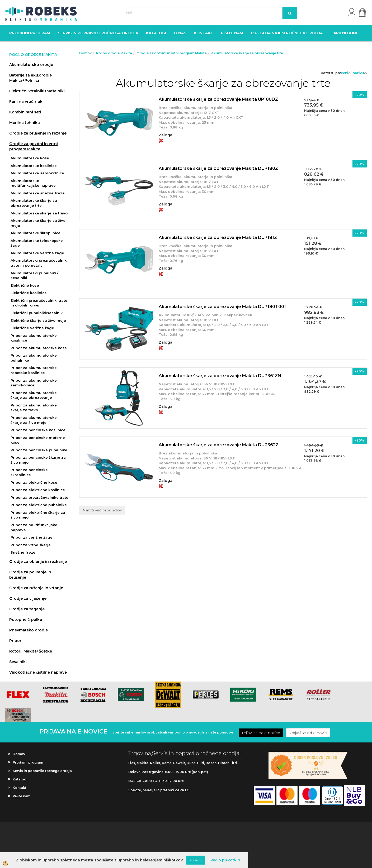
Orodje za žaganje (27, 609)
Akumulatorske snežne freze (38, 193)
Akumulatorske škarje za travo (39, 213)
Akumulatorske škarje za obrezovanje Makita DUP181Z (218, 238)
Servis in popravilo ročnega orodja (98, 33)
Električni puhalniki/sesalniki (37, 313)
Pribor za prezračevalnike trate (39, 497)
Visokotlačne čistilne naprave (38, 672)
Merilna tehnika (25, 123)
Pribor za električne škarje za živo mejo (38, 515)
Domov (85, 53)
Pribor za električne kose (34, 482)
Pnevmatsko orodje (29, 630)
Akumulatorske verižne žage (37, 253)
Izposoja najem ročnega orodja (287, 33)
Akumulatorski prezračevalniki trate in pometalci (39, 263)
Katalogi (156, 33)
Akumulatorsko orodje (31, 65)
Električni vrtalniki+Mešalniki (37, 91)
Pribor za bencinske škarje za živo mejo (38, 460)
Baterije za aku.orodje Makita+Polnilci (30, 78)
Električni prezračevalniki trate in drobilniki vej (39, 303)
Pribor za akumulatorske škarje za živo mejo (34, 420)
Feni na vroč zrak (26, 102)
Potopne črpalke (26, 620)
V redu (196, 860)
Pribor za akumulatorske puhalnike (34, 358)
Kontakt (204, 33)
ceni (346, 73)
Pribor (15, 641)
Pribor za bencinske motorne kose (38, 440)
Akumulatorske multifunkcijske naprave (33, 183)
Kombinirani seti (25, 112)
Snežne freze (23, 552)
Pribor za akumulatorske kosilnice (34, 338)
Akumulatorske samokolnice (37, 173)
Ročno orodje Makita (114, 53)
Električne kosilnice (29, 293)
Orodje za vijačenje (28, 598)
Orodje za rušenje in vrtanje (36, 588)
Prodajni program (30, 33)
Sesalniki (18, 662)
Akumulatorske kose (30, 158)
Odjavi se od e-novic (308, 733)
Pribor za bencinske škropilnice (29, 472)
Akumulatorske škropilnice (36, 233)
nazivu (360, 73)
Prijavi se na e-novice (261, 733)
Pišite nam (232, 33)
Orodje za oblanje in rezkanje (38, 562)
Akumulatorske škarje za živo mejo (38, 223)
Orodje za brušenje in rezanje (38, 133)
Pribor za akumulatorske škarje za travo (34, 408)
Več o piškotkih (225, 860)
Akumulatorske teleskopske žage (37, 243)
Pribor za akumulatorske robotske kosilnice (34, 370)
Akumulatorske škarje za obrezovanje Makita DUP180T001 (222, 307)
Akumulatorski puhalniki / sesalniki (34, 275)
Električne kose (25, 285)
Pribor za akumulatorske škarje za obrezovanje (34, 395)
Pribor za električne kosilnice (38, 490)
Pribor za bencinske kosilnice (38, 430)
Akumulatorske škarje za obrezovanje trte (34, 203)
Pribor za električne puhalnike (39, 505)
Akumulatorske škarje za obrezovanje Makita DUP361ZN (220, 376)
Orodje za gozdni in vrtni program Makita (34, 146)
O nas (180, 33)
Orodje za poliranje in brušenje (30, 575)
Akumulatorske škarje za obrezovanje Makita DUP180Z (218, 168)
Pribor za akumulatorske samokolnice (34, 383)
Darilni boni (344, 33)
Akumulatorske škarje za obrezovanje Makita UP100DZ (218, 99)
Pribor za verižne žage (32, 537)
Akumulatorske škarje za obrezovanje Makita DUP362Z (219, 445)
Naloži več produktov (102, 510)
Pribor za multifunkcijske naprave (34, 527)
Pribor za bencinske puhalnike (39, 450)
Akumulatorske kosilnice (34, 166)
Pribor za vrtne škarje (31, 545)
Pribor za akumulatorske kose (39, 348)
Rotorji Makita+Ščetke (31, 651)
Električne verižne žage (32, 328)
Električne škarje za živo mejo (38, 320)
